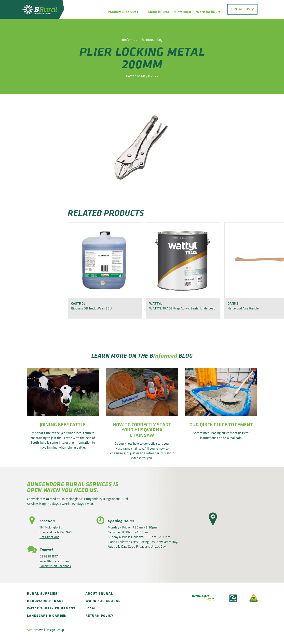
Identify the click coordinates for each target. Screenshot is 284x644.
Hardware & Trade (45, 601)
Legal (91, 608)
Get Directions (49, 537)
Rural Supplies (42, 593)
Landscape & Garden (47, 615)
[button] (213, 519)
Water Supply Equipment (51, 608)
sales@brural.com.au (54, 561)
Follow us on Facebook (55, 566)
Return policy (99, 615)
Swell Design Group (51, 630)
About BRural (158, 12)
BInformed (183, 12)
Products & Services (123, 12)
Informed (165, 355)
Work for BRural (209, 12)
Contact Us (240, 9)
